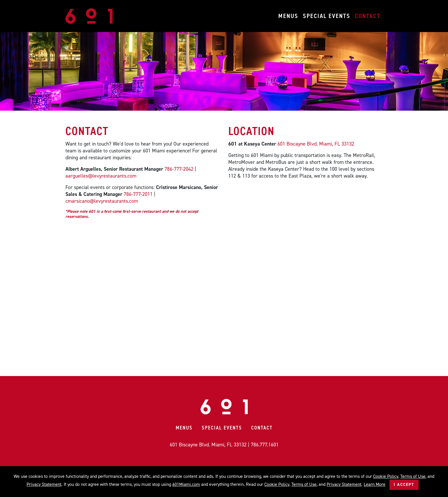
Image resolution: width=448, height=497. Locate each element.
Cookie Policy (386, 476)
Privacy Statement (44, 484)
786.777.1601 (265, 445)
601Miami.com (186, 484)
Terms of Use (413, 476)
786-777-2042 (179, 169)
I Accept (404, 485)
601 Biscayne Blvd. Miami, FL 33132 (316, 144)
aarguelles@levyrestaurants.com (101, 176)
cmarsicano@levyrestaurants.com (102, 201)
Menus (288, 16)
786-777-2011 (138, 194)
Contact (368, 16)
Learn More (375, 484)
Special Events (327, 16)
